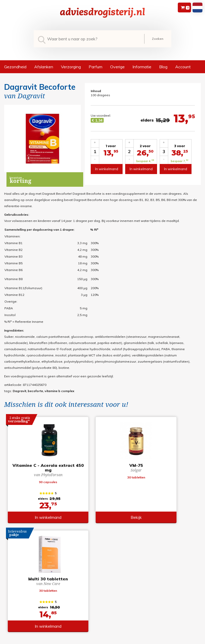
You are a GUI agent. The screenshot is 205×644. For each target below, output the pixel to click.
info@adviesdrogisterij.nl (23, 575)
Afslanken (44, 67)
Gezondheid (15, 67)
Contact (89, 593)
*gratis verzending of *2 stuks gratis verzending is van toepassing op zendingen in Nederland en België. (102, 640)
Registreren (151, 575)
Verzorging (71, 67)
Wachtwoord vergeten (159, 581)
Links (87, 599)
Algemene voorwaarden (102, 575)
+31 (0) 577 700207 (18, 581)
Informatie (142, 67)
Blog (163, 67)
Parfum (96, 67)
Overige (117, 67)
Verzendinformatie (97, 587)
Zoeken (158, 39)
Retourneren (92, 581)
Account (183, 67)
